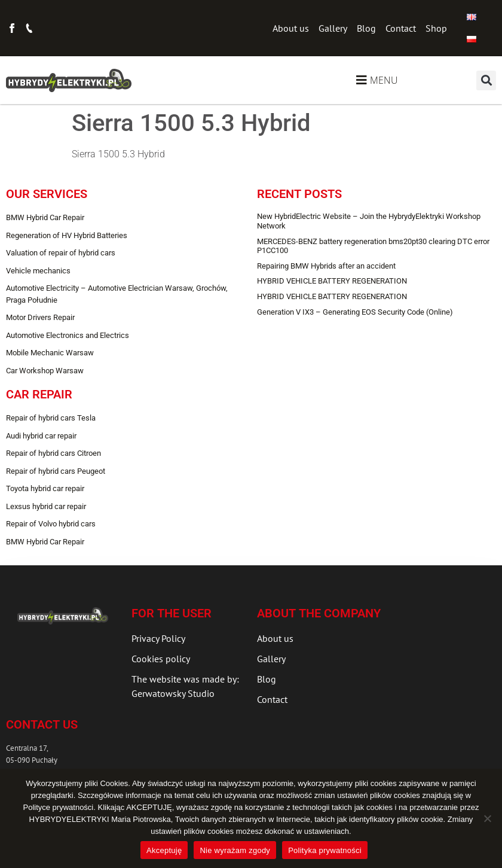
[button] (486, 80)
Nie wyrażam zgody (235, 850)
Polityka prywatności (325, 850)
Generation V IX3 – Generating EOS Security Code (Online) (355, 312)
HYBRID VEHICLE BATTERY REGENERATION (332, 281)
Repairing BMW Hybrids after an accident (326, 266)
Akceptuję (164, 850)
